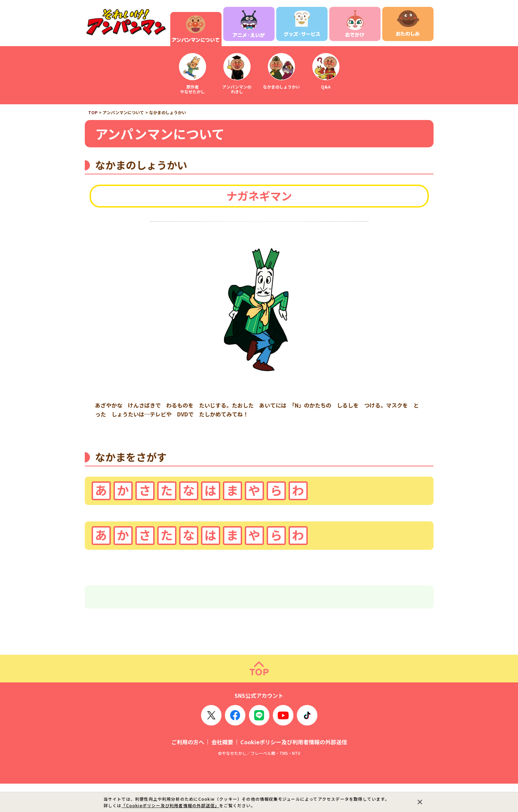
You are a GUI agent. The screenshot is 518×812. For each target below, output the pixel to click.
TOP (93, 112)
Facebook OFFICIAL (235, 744)
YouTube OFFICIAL (283, 744)
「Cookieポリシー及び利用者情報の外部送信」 (170, 805)
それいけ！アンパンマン (126, 22)
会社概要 (222, 770)
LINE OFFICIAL (259, 744)
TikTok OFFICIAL (307, 744)
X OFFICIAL (211, 744)
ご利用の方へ (188, 770)
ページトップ (259, 697)
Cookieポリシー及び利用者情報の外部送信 (294, 770)
